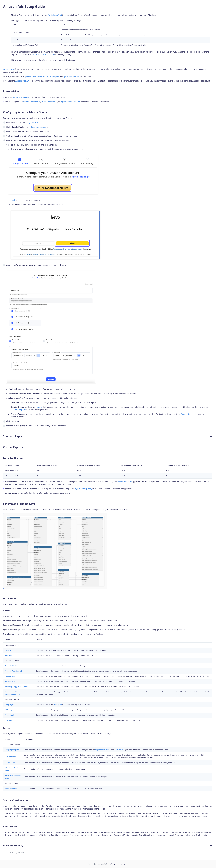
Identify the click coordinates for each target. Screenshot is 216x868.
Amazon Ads (8, 69)
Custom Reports (187, 414)
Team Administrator (32, 102)
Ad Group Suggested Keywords (17, 687)
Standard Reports (18, 410)
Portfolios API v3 (55, 15)
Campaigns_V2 (10, 676)
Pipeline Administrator (70, 102)
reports (39, 407)
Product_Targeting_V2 (13, 671)
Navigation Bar (32, 123)
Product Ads (10, 715)
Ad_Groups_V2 (10, 681)
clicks (108, 750)
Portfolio (8, 655)
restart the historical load (43, 55)
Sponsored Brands (71, 76)
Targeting (8, 720)
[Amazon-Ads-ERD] (55, 551)
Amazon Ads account (22, 97)
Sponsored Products (33, 76)
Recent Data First (125, 482)
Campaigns (9, 705)
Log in (13, 200)
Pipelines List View (39, 127)
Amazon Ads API (22, 81)
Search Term (10, 763)
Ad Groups (9, 710)
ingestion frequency (83, 489)
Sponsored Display (51, 76)
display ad (58, 705)
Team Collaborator (49, 102)
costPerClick (120, 750)
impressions (100, 750)
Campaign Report (12, 750)
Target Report (10, 756)
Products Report (11, 788)
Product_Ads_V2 (11, 666)
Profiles (8, 650)
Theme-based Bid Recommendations (12, 693)
